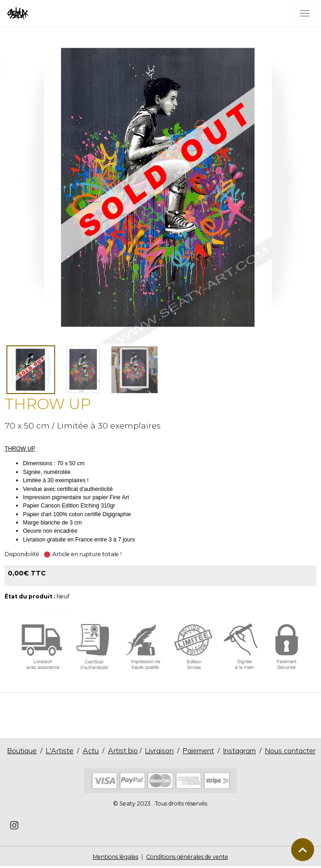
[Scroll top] (303, 850)
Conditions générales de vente (187, 857)
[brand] (20, 13)
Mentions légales (115, 857)
